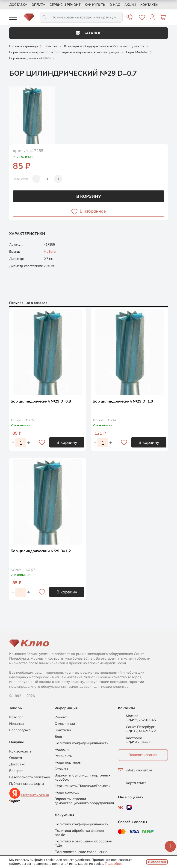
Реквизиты (64, 756)
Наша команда (67, 792)
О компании (65, 724)
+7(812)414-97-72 (141, 731)
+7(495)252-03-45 (141, 720)
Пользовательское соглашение (81, 852)
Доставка (18, 5)
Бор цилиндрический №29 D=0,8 (41, 401)
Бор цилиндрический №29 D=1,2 (41, 551)
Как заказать (20, 751)
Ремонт (61, 717)
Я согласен (157, 862)
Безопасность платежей (30, 777)
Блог (59, 737)
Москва (132, 716)
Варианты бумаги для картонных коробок (83, 777)
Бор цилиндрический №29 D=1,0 (123, 401)
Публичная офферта (27, 784)
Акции (130, 5)
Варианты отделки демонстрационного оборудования (84, 801)
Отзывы (61, 769)
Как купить (95, 5)
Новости (62, 750)
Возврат (16, 771)
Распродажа (20, 730)
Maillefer (50, 252)
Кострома (134, 738)
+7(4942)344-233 (140, 742)
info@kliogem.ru (139, 770)
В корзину (89, 196)
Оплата (38, 5)
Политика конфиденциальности (82, 743)
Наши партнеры (68, 762)
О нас (115, 5)
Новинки (16, 724)
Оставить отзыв (35, 795)
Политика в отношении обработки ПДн (83, 843)
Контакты (149, 5)
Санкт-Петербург (140, 727)
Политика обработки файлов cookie (79, 833)
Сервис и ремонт (65, 5)
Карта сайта (136, 783)
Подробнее (114, 864)
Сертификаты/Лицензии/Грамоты (82, 786)
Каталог (89, 33)
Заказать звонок (143, 755)
